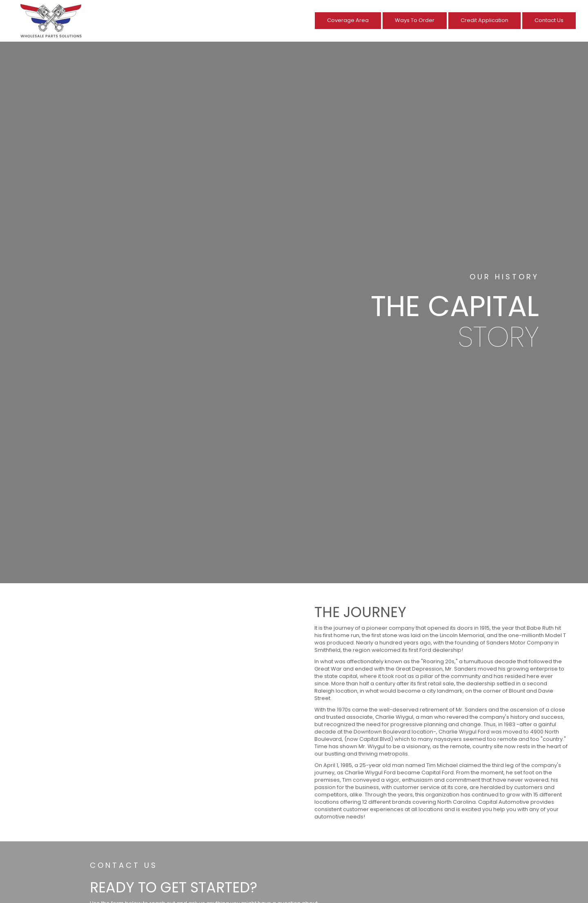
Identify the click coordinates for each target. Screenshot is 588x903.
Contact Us (549, 20)
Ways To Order (415, 20)
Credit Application (484, 20)
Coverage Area (348, 20)
